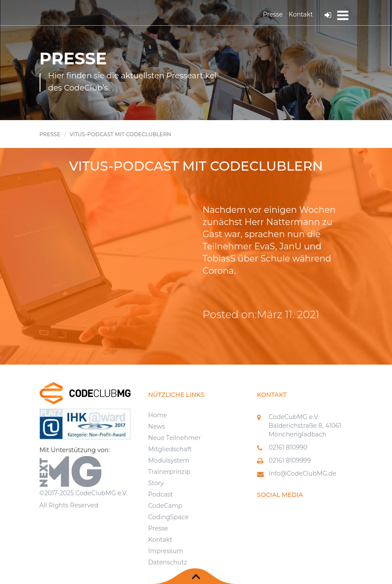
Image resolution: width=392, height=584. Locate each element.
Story (156, 483)
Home (158, 415)
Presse (273, 14)
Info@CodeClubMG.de (303, 473)
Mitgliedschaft (170, 449)
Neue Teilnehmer (175, 438)
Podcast (161, 494)
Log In (328, 15)
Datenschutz (168, 562)
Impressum (166, 551)
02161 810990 (288, 447)
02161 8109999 (290, 460)
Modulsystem (169, 460)
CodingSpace (169, 517)
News (157, 426)
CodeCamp (166, 506)
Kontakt (301, 14)
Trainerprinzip (169, 472)
